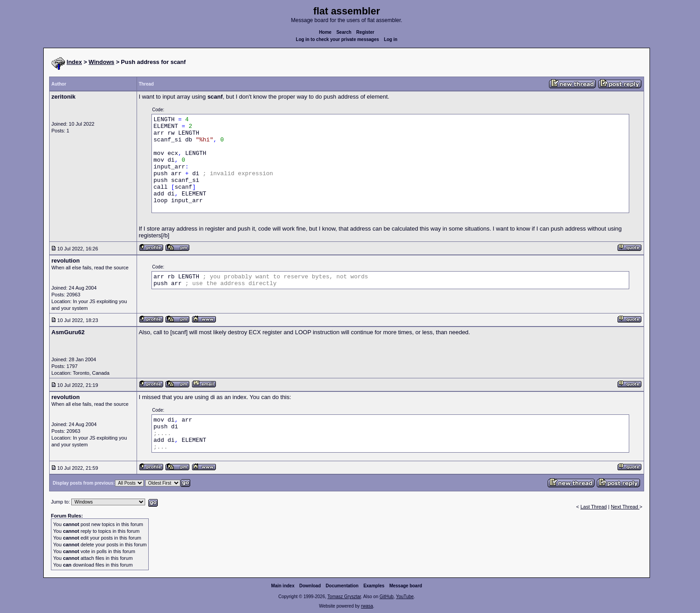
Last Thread (594, 507)
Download (310, 586)
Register (365, 32)
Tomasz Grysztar (344, 597)
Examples (374, 586)
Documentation (342, 586)
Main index (283, 586)
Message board (406, 586)
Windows (102, 62)
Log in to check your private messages (337, 39)
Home (325, 32)
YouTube (405, 597)
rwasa (367, 606)
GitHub (387, 597)
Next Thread (625, 507)
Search (344, 32)
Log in (391, 39)
